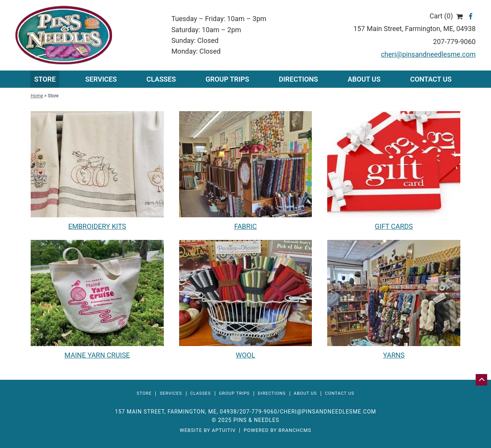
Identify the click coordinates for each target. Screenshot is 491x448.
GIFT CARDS (394, 226)
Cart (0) (446, 16)
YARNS (394, 355)
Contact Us (431, 79)
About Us (364, 79)
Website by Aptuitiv (208, 431)
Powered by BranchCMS (277, 431)
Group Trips (227, 79)
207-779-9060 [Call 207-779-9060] (258, 412)
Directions (298, 79)
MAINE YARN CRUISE (97, 355)
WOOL (245, 355)
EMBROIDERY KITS (97, 226)
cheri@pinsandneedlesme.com (428, 54)
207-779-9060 (454, 42)
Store (45, 79)
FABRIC (245, 226)
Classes (161, 79)
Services (171, 393)
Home (37, 96)
